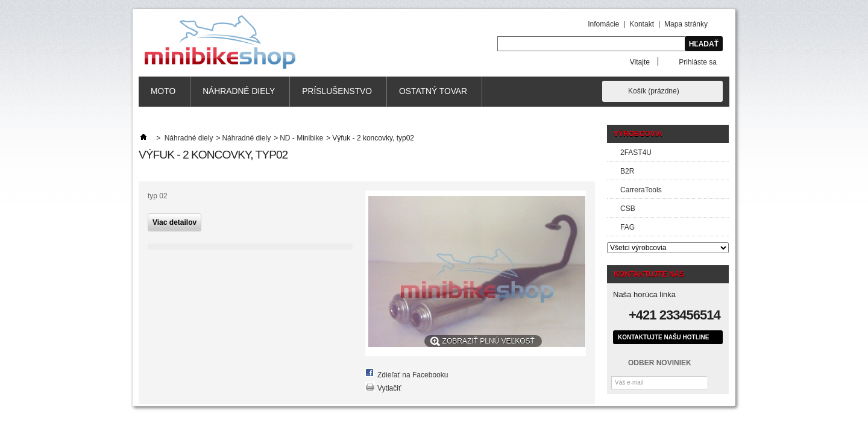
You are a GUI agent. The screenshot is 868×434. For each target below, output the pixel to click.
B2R (627, 171)
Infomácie (603, 24)
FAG (627, 227)
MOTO (163, 91)
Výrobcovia (638, 134)
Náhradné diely (239, 91)
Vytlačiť (389, 388)
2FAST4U (636, 153)
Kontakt (642, 24)
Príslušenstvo (337, 91)
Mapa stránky (686, 24)
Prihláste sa (698, 62)
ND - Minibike (301, 138)
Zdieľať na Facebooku (413, 375)
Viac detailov (175, 222)
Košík (654, 91)
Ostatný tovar (433, 91)
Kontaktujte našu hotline (663, 337)
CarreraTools (641, 190)
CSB (628, 209)
